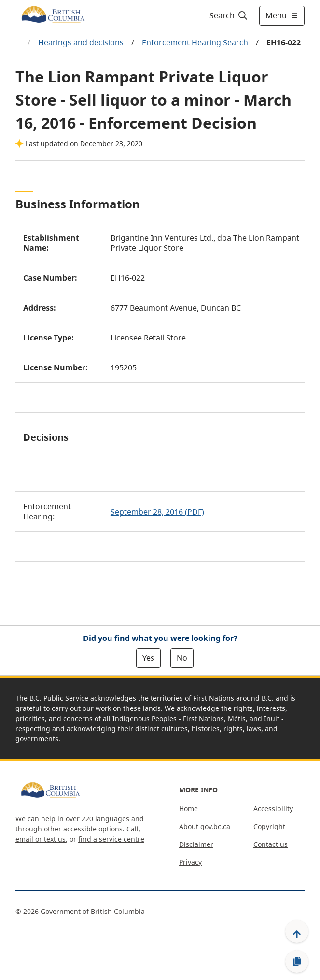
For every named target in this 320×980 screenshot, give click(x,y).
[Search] (227, 15)
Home (188, 809)
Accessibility (273, 809)
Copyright (269, 826)
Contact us (271, 844)
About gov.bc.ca (205, 826)
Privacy (190, 862)
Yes (148, 658)
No (182, 658)
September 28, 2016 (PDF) (157, 512)
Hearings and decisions (81, 42)
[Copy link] (297, 962)
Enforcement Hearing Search (195, 42)
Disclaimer (196, 844)
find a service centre (111, 839)
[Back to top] (297, 931)
